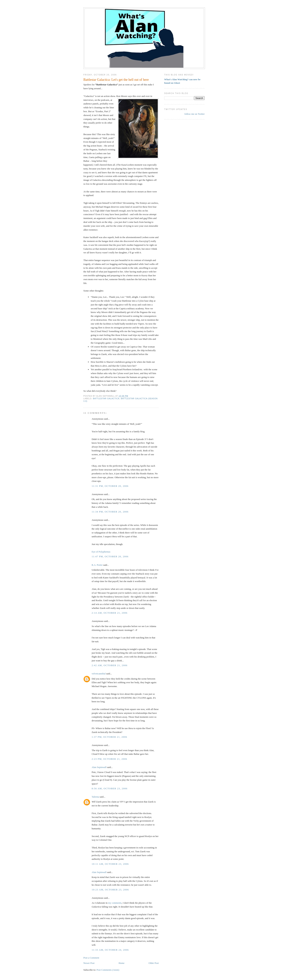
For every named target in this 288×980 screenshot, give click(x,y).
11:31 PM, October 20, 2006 (110, 486)
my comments (115, 903)
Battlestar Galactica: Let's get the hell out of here (116, 80)
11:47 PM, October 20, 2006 (110, 556)
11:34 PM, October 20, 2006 (110, 512)
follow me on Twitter (195, 114)
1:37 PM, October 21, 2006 (109, 737)
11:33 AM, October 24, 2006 (110, 950)
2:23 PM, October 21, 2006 (109, 759)
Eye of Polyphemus (101, 552)
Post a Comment (91, 958)
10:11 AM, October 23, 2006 (110, 864)
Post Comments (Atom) (108, 970)
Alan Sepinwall (99, 767)
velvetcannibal (99, 674)
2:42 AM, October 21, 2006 (110, 665)
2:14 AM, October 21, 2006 (110, 613)
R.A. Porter (97, 565)
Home (122, 963)
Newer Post (89, 963)
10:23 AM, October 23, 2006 (110, 890)
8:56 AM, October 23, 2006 (110, 788)
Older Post (154, 963)
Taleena (95, 797)
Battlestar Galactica (106, 399)
